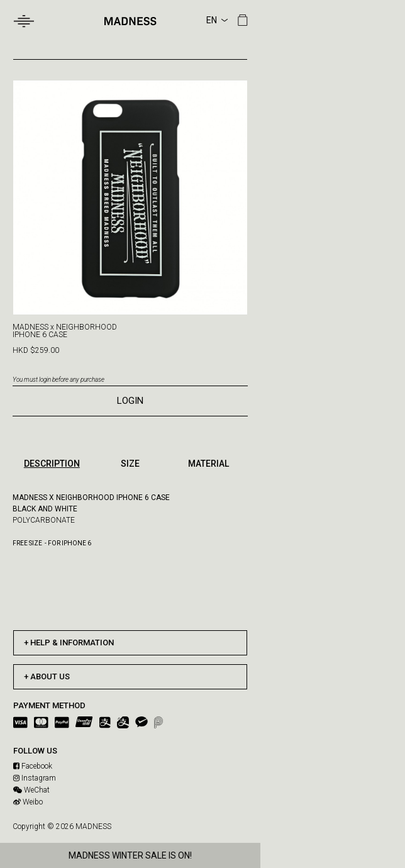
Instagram (35, 778)
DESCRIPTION (52, 464)
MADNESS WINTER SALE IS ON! (130, 855)
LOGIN (130, 401)
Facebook (33, 766)
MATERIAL (208, 464)
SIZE (130, 464)
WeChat (31, 790)
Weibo (28, 802)
